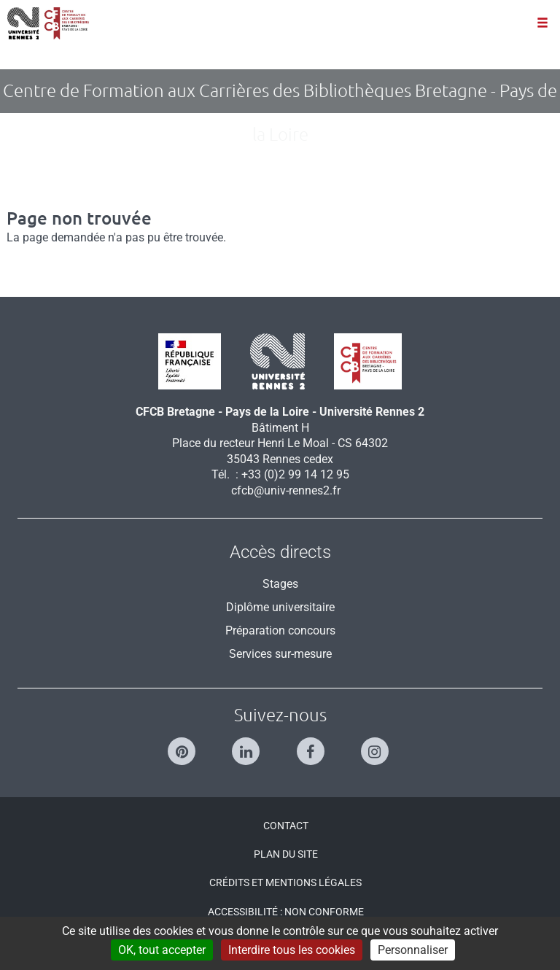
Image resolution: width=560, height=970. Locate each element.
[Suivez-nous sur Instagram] (377, 745)
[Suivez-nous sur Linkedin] (248, 745)
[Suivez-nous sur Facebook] (312, 745)
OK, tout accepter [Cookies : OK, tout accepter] (162, 950)
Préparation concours (280, 630)
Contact (286, 826)
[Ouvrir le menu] (542, 24)
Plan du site (286, 854)
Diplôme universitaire (280, 607)
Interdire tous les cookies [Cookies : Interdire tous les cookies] (292, 950)
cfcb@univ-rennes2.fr (286, 490)
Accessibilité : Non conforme (286, 912)
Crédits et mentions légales (285, 882)
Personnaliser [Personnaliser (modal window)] (413, 950)
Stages (280, 584)
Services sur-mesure (280, 654)
